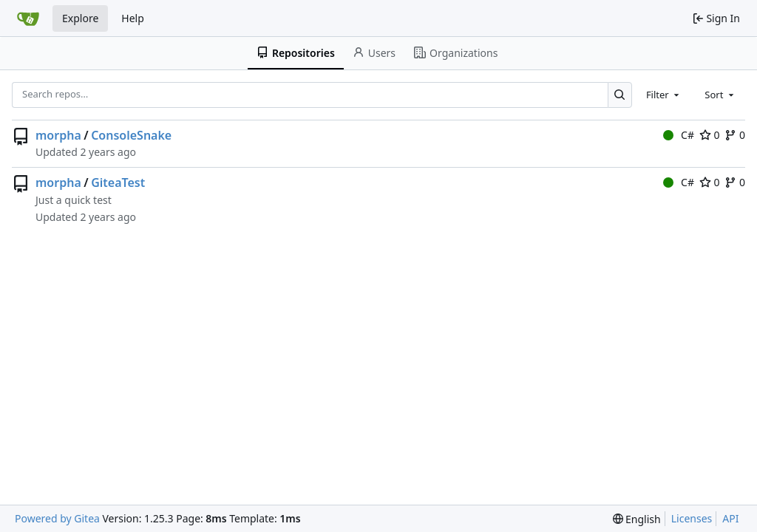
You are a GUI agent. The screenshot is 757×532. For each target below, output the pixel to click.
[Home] (28, 18)
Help (133, 18)
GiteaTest (118, 183)
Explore (80, 18)
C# (679, 135)
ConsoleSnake (131, 135)
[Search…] (620, 95)
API (730, 518)
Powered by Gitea (57, 518)
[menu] (637, 519)
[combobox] (664, 95)
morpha (58, 135)
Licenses (692, 518)
